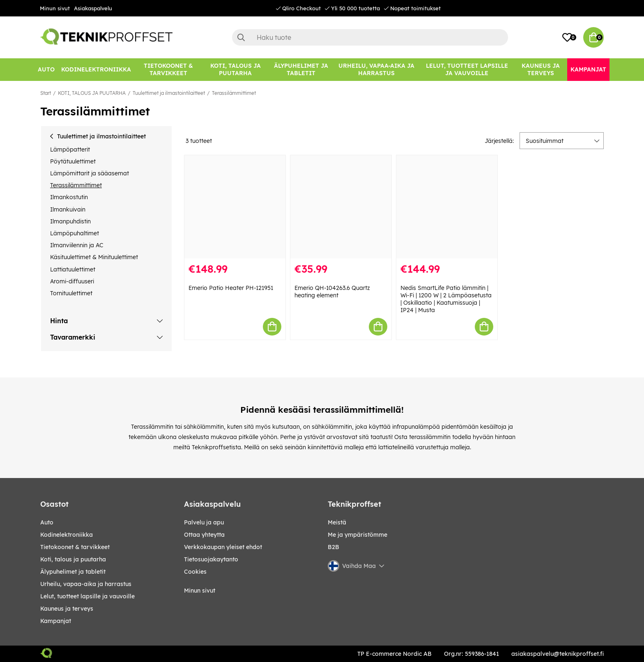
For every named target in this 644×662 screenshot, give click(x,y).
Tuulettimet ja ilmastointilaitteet (169, 93)
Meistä (337, 522)
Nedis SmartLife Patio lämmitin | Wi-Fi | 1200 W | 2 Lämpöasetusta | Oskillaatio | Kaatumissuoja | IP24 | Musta (446, 299)
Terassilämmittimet (234, 93)
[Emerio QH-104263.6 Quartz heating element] (341, 207)
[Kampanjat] (588, 70)
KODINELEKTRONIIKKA (67, 535)
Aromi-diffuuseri (72, 281)
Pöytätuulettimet (73, 161)
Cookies (195, 572)
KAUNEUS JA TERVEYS (67, 609)
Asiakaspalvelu (93, 8)
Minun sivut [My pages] (200, 591)
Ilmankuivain (68, 209)
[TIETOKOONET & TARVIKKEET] (168, 70)
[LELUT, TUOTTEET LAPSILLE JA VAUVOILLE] (467, 70)
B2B (333, 547)
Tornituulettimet (71, 293)
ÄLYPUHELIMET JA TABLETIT (73, 572)
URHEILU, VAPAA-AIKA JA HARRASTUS (86, 584)
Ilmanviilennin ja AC (77, 245)
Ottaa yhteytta (204, 535)
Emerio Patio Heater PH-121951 (231, 288)
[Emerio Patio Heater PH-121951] (235, 207)
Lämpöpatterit (70, 149)
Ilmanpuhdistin (70, 221)
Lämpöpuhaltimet (75, 233)
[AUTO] (46, 70)
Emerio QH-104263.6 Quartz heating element (332, 292)
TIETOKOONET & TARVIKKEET (75, 547)
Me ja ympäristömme (358, 535)
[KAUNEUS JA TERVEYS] (541, 70)
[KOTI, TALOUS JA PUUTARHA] (235, 70)
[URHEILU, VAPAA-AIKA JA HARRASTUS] (376, 70)
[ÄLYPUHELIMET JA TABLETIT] (301, 70)
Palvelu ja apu (204, 522)
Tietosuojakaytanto (211, 559)
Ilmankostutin (69, 197)
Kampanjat (56, 621)
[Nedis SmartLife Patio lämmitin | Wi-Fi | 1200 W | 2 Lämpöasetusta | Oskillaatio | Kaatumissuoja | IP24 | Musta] (447, 207)
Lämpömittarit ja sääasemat (90, 173)
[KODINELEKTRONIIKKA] (96, 70)
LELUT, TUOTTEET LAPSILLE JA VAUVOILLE (87, 596)
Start (46, 93)
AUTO (47, 522)
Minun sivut (55, 8)
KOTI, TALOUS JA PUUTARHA (92, 93)
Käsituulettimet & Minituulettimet (94, 257)
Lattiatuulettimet (73, 269)
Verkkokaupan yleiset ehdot (223, 547)
